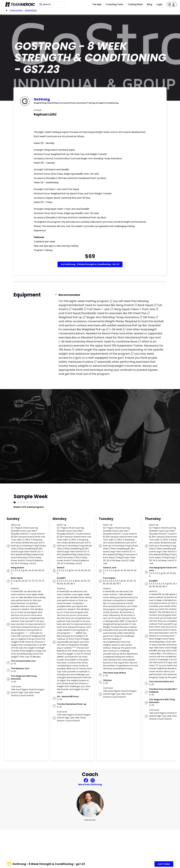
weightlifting (31, 10)
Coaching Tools (114, 4)
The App (97, 4)
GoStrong (42, 99)
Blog (150, 4)
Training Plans (135, 4)
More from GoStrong (90, 784)
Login (159, 4)
